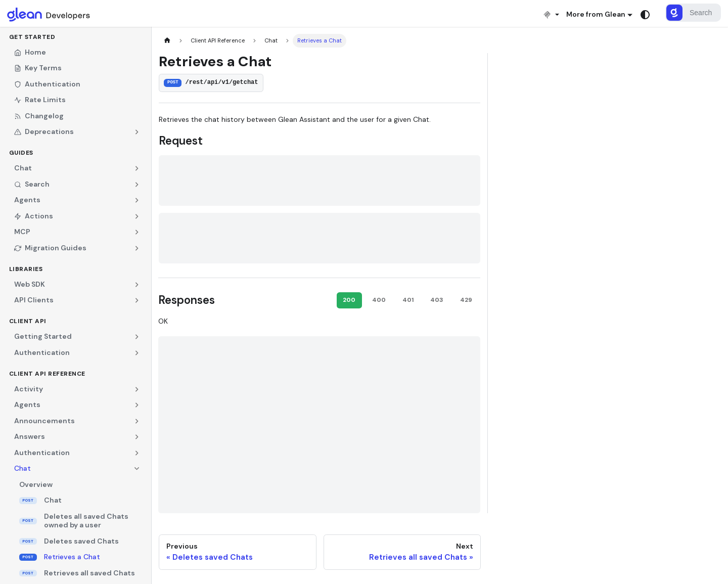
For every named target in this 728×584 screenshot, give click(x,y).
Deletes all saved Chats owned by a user (86, 521)
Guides (21, 153)
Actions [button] (34, 216)
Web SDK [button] (30, 284)
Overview (36, 484)
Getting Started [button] (43, 336)
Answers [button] (30, 436)
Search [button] (32, 184)
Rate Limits (40, 100)
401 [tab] (408, 300)
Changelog (39, 116)
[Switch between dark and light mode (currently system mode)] (645, 15)
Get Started (32, 37)
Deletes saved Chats (81, 541)
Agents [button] (27, 200)
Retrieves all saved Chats (89, 573)
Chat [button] (23, 168)
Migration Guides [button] (50, 248)
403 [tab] (437, 300)
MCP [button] (22, 232)
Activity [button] (29, 389)
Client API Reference (47, 374)
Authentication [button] (42, 352)
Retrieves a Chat (72, 557)
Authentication (47, 84)
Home (30, 52)
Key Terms (38, 68)
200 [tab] (349, 300)
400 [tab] (379, 300)
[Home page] (167, 41)
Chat (53, 500)
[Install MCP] (551, 14)
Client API (28, 321)
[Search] (693, 13)
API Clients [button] (34, 300)
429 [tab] (466, 300)
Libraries (26, 269)
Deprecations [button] (44, 131)
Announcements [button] (44, 421)
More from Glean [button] (596, 14)
